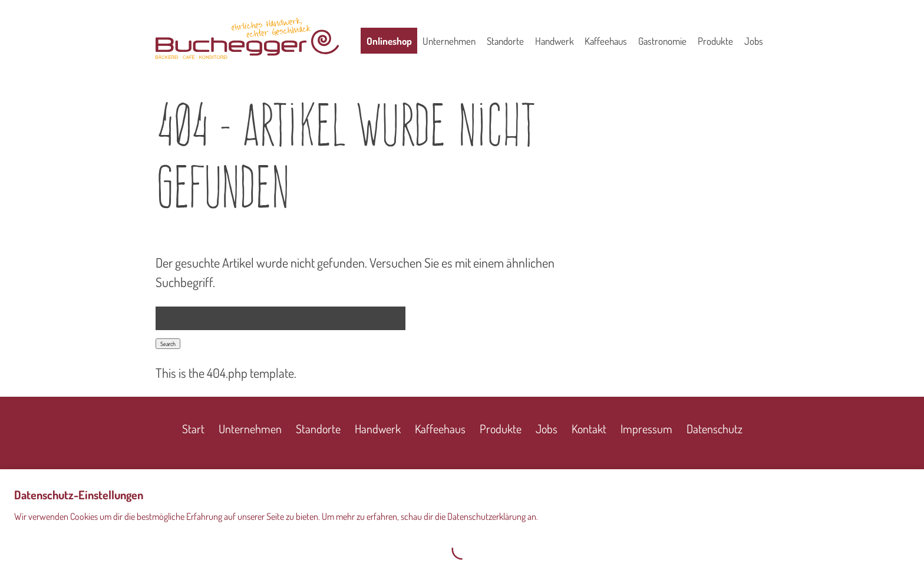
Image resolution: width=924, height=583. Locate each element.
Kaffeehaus (606, 41)
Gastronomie (662, 41)
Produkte (715, 41)
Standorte (505, 41)
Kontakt (589, 429)
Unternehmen (449, 41)
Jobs (754, 41)
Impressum (646, 429)
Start (193, 429)
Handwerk (555, 41)
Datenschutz (715, 429)
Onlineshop (389, 41)
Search (168, 344)
